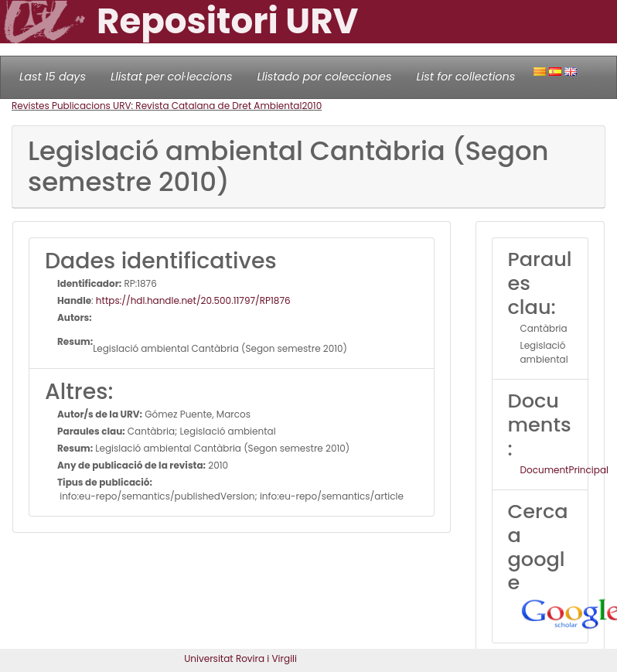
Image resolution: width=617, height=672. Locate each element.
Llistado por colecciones (325, 77)
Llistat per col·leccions (172, 77)
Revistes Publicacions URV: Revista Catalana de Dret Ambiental (157, 106)
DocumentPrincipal (564, 470)
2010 (312, 106)
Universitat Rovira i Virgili (240, 658)
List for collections (465, 77)
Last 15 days (53, 77)
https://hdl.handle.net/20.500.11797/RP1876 (193, 300)
